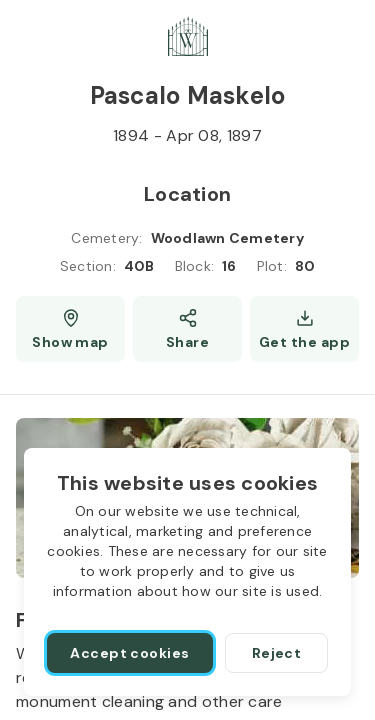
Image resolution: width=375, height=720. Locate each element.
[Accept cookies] (130, 653)
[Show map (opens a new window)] (70, 329)
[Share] (187, 329)
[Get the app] (304, 329)
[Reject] (276, 653)
